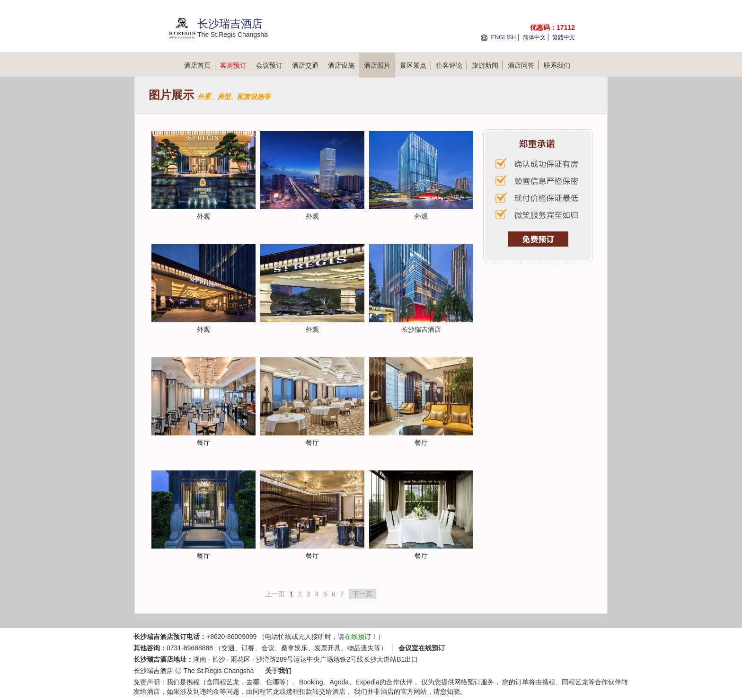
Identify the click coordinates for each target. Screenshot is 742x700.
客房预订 (236, 65)
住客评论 (451, 65)
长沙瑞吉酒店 (153, 671)
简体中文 (534, 37)
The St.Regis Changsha (219, 671)
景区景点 (415, 65)
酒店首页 (200, 65)
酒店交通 (308, 65)
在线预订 (358, 637)
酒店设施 (344, 65)
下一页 (362, 594)
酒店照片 (380, 65)
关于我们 (278, 671)
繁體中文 (564, 37)
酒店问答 (523, 65)
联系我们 (557, 65)
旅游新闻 (487, 65)
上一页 (275, 594)
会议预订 (272, 65)
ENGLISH (503, 37)
